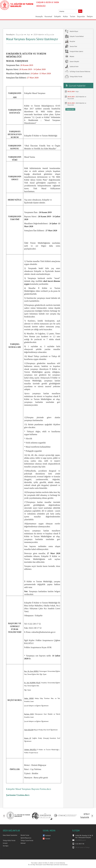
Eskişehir (58, 16)
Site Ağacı (6, 846)
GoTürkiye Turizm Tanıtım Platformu (77, 71)
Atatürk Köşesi (71, 31)
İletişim (90, 16)
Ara (80, 11)
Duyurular (81, 16)
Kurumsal (48, 16)
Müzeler (69, 56)
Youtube (48, 839)
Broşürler (70, 41)
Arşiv (29, 34)
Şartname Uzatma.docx (18, 795)
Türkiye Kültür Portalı (73, 76)
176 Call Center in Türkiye (82, 847)
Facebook (48, 835)
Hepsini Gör (70, 109)
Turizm (72, 16)
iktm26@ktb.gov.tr (81, 840)
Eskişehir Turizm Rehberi (74, 36)
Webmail (23, 843)
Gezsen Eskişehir (72, 61)
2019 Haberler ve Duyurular (44, 34)
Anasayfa (39, 16)
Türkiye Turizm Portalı (27, 841)
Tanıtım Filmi (71, 46)
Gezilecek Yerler (72, 66)
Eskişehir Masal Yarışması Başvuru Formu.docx (29, 789)
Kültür (65, 16)
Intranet (5, 843)
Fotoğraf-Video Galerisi (74, 51)
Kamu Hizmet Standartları (10, 835)
